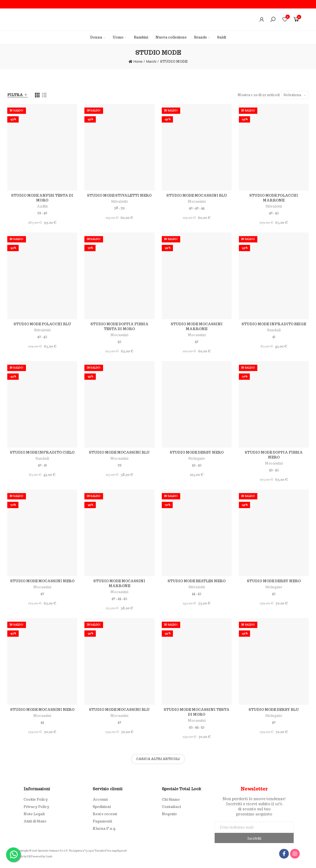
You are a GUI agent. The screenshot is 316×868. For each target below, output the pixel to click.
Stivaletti (119, 201)
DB (29, 856)
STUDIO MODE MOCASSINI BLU (197, 195)
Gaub (49, 856)
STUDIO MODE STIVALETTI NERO (119, 195)
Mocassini (197, 201)
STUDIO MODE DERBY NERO (197, 452)
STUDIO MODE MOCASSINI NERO (42, 581)
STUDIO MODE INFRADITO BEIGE (274, 324)
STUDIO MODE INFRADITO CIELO (42, 452)
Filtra (15, 95)
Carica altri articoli (158, 759)
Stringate (197, 458)
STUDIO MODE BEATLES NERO (197, 581)
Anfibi (42, 206)
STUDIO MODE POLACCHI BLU (42, 324)
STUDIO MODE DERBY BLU (274, 710)
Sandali (274, 330)
